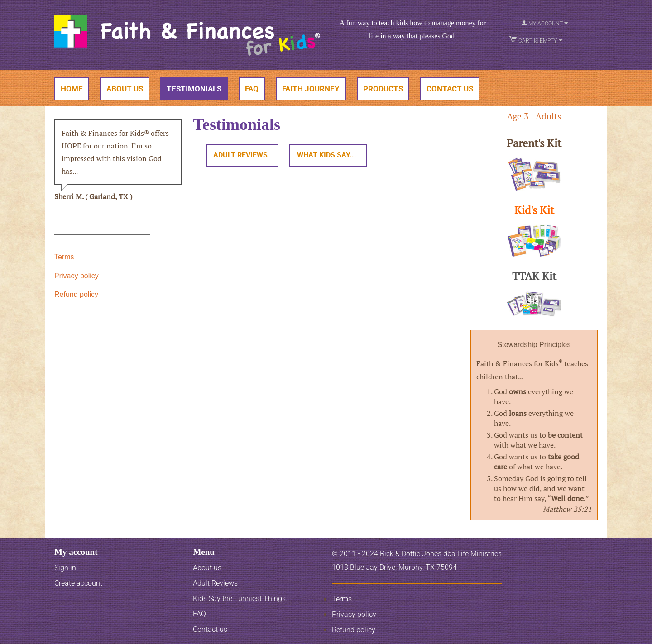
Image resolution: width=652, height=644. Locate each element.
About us (207, 568)
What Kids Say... (322, 156)
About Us (125, 89)
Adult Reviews (239, 156)
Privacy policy (77, 276)
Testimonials (194, 89)
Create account (78, 583)
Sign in (65, 568)
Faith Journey (311, 89)
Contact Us (450, 89)
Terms (64, 257)
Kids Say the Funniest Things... (242, 599)
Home (72, 89)
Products (383, 89)
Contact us (210, 629)
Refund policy (76, 294)
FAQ (252, 89)
